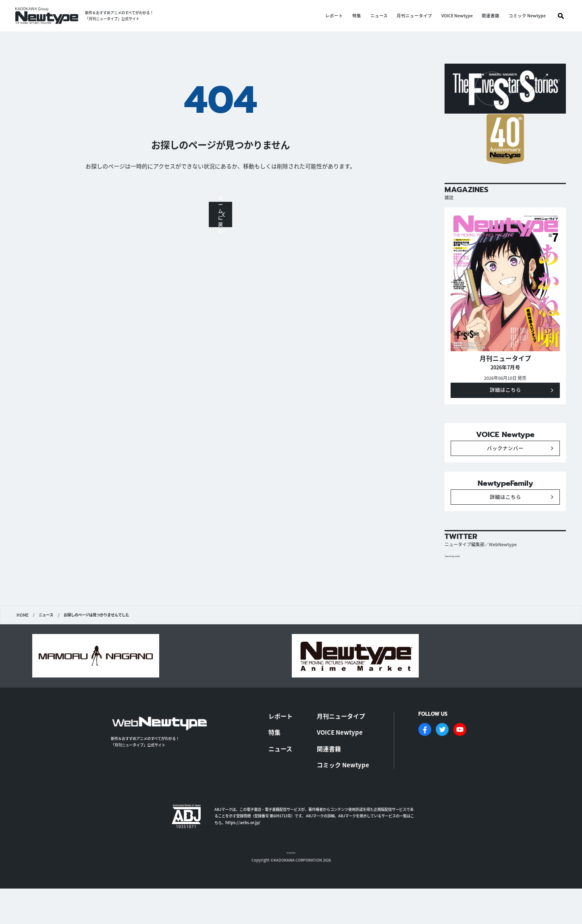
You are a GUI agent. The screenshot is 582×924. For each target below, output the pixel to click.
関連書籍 (491, 16)
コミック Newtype (527, 16)
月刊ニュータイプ (414, 16)
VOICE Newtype (457, 16)
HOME (22, 650)
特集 (357, 16)
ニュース (379, 16)
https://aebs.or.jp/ (242, 849)
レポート (334, 16)
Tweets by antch (457, 591)
